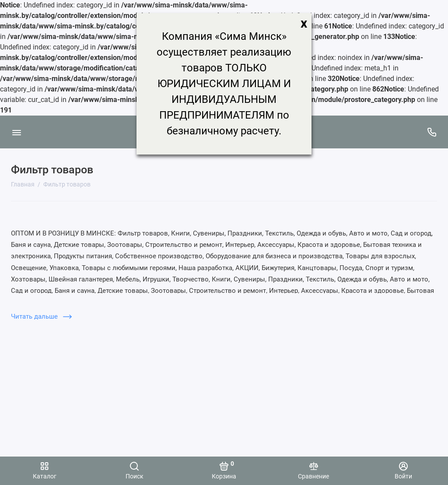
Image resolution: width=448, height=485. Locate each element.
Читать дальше (41, 316)
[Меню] (16, 132)
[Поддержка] (432, 132)
